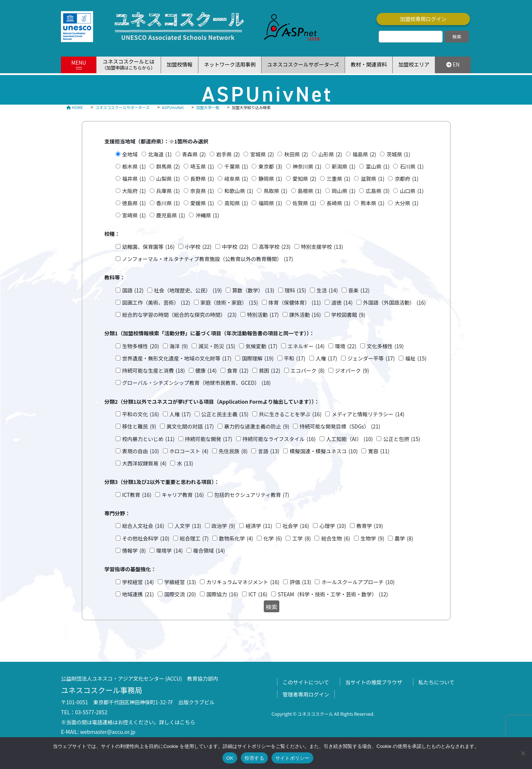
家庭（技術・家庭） (229, 303)
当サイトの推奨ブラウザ (374, 682)
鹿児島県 (171, 215)
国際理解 (258, 358)
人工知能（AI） (350, 439)
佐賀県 (304, 203)
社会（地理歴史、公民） (188, 290)
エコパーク (308, 371)
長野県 (202, 179)
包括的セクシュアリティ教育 (252, 495)
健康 (206, 371)
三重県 (338, 179)
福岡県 (270, 203)
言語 (269, 451)
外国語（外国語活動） (395, 303)
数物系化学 (236, 538)
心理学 (333, 526)
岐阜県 (236, 179)
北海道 (160, 154)
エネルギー (306, 346)
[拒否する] (523, 753)
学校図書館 (348, 315)
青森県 (194, 154)
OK (230, 758)
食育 (238, 371)
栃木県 (134, 167)
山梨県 (168, 179)
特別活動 (263, 315)
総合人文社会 (143, 526)
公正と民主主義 (225, 414)
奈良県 (202, 191)
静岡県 (270, 179)
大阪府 (134, 191)
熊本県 (372, 203)
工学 (301, 538)
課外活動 (305, 315)
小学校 (198, 247)
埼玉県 (202, 167)
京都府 (406, 179)
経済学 (259, 526)
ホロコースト (189, 451)
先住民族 (233, 451)
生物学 (372, 538)
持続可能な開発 (209, 439)
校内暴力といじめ (149, 439)
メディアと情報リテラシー (368, 414)
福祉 (416, 358)
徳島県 (134, 203)
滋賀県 (372, 179)
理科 (296, 290)
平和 (295, 358)
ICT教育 (137, 495)
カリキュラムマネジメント (243, 582)
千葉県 (236, 167)
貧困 (270, 371)
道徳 (342, 303)
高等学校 (275, 247)
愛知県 (304, 179)
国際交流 (180, 594)
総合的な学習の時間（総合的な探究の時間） (180, 315)
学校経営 (138, 582)
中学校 (235, 247)
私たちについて (437, 682)
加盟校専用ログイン (423, 19)
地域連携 (138, 594)
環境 (346, 346)
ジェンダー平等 (371, 358)
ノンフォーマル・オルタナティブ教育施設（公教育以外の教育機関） (208, 259)
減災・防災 (217, 346)
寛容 (379, 451)
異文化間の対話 (190, 426)
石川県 (412, 167)
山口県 (412, 191)
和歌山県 (239, 191)
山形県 (330, 154)
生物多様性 (141, 346)
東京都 (270, 167)
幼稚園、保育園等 (149, 247)
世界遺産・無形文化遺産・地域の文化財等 (177, 358)
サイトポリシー (292, 758)
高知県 (236, 203)
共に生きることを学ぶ (290, 414)
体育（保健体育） (295, 303)
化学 (273, 538)
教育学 (370, 526)
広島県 (378, 191)
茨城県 (398, 154)
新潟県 (344, 167)
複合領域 (209, 551)
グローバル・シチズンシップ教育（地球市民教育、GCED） (197, 383)
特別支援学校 (322, 247)
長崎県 (338, 203)
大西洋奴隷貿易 (144, 463)
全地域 (130, 154)
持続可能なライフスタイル (279, 439)
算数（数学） (253, 290)
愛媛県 (202, 203)
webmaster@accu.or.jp (108, 732)
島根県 (310, 191)
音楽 (359, 290)
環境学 (170, 551)
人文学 (188, 526)
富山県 (378, 167)
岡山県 (344, 191)
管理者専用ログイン (306, 694)
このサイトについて (306, 682)
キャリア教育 (183, 495)
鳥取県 (275, 191)
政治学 (224, 526)
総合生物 (335, 538)
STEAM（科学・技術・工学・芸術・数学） (333, 594)
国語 (133, 290)
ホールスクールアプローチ (358, 582)
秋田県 (296, 154)
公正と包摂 (402, 439)
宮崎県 (134, 215)
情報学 (134, 551)
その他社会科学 (146, 538)
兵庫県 (168, 191)
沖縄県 (207, 215)
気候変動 (262, 346)
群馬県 (168, 167)
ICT (258, 594)
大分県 (406, 203)
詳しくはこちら (177, 722)
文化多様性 (385, 346)
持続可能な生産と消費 (154, 371)
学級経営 (180, 582)
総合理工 (194, 538)
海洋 (179, 346)
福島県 (364, 154)
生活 (327, 290)
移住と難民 (139, 426)
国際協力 (222, 594)
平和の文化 (141, 414)
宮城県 (262, 154)
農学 (404, 538)
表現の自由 (141, 451)
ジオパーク (352, 371)
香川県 (168, 203)
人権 (327, 358)
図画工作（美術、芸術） (156, 303)
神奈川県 (307, 167)
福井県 (134, 179)
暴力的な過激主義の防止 (257, 426)
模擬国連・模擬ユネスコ (324, 451)
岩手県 (228, 154)
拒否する (254, 758)
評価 (300, 582)
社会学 (296, 526)
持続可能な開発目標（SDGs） (340, 426)
